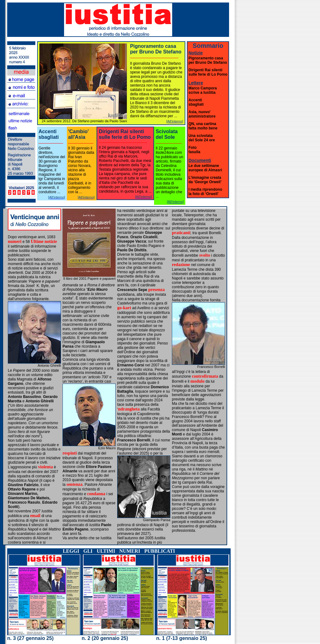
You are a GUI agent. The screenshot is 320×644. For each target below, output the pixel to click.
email (35, 516)
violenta (45, 467)
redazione (181, 265)
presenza (156, 290)
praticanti (181, 233)
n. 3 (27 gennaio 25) (30, 638)
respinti (70, 453)
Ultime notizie (44, 241)
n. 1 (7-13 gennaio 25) (182, 638)
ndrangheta (129, 409)
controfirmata (205, 376)
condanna (96, 494)
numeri (15, 241)
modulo (197, 381)
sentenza (75, 484)
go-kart (125, 308)
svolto (205, 255)
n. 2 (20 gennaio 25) (105, 638)
